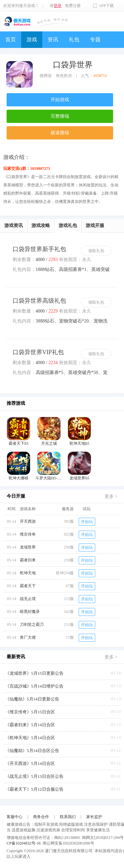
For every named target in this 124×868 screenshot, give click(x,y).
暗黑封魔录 (30, 612)
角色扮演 (64, 76)
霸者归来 (28, 560)
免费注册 (73, 6)
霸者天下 (28, 586)
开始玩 (87, 522)
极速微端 (60, 133)
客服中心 (15, 817)
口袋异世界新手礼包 (39, 249)
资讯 (53, 39)
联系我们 (68, 817)
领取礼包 (96, 251)
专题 (95, 39)
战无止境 (28, 599)
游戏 (32, 39)
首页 (11, 39)
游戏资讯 (14, 226)
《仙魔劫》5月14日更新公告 (32, 699)
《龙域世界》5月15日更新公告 (34, 673)
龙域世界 (28, 547)
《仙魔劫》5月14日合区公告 (32, 751)
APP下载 (106, 6)
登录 (58, 6)
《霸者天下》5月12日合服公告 (34, 789)
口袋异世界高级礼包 (39, 301)
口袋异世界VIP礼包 (38, 352)
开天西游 (28, 521)
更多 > (111, 496)
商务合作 (41, 817)
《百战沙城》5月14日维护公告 (34, 686)
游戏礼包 (68, 226)
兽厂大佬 (28, 637)
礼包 (74, 39)
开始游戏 (60, 100)
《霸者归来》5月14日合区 (30, 725)
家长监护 (94, 817)
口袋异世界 (73, 65)
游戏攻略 (41, 226)
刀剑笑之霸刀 (32, 624)
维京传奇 (28, 534)
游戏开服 (95, 226)
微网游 (46, 76)
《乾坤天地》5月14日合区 (30, 738)
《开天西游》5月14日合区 (30, 763)
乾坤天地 (28, 573)
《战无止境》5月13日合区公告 (34, 776)
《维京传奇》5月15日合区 (30, 712)
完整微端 (60, 116)
